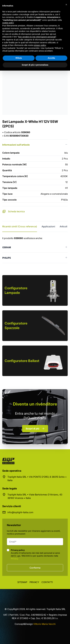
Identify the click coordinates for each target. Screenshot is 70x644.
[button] (66, 5)
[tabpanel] (35, 250)
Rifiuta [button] (19, 58)
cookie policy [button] (8, 23)
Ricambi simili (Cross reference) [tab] (20, 226)
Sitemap (22, 582)
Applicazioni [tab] (48, 226)
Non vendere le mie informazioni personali (37, 37)
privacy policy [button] (40, 45)
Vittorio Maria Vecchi (44, 624)
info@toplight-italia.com (20, 512)
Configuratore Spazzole (16, 326)
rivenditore (35, 404)
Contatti (47, 582)
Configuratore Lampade (16, 290)
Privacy (15, 559)
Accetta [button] (51, 58)
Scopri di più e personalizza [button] (35, 65)
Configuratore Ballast (22, 361)
